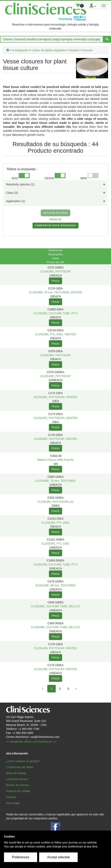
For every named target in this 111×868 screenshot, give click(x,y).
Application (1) (16, 201)
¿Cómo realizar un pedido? (23, 761)
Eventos (11, 797)
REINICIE (56, 219)
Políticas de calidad (18, 791)
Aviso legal (13, 803)
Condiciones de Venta (20, 767)
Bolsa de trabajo (16, 773)
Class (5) (12, 193)
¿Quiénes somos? (17, 779)
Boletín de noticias (17, 785)
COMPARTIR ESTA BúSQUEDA (56, 226)
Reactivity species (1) (20, 184)
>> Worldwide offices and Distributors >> (31, 742)
